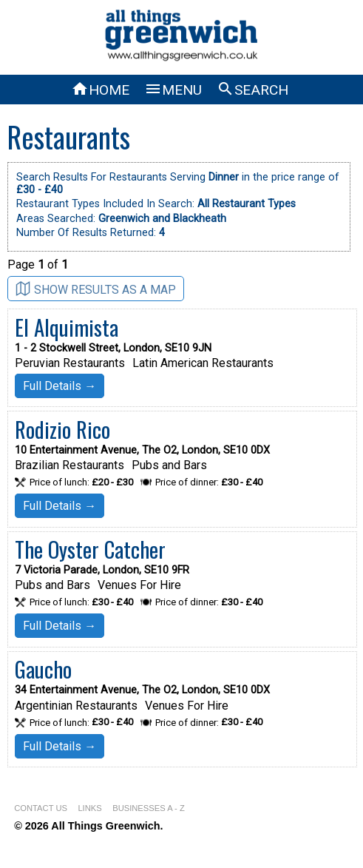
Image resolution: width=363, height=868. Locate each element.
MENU (173, 90)
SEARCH (252, 90)
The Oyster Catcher (90, 549)
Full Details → (60, 386)
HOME (100, 90)
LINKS (89, 808)
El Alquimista (67, 327)
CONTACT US (41, 808)
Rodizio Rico (62, 429)
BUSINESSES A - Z (149, 808)
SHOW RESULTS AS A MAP (96, 289)
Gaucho (43, 669)
